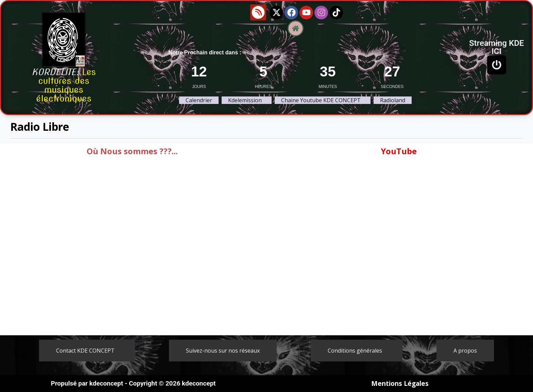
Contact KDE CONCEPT (85, 351)
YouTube (399, 151)
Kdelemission (245, 100)
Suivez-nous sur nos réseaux (223, 351)
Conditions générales (355, 351)
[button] (247, 100)
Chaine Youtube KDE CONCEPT (321, 100)
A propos (465, 351)
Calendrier (199, 100)
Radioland (393, 100)
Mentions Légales (400, 384)
